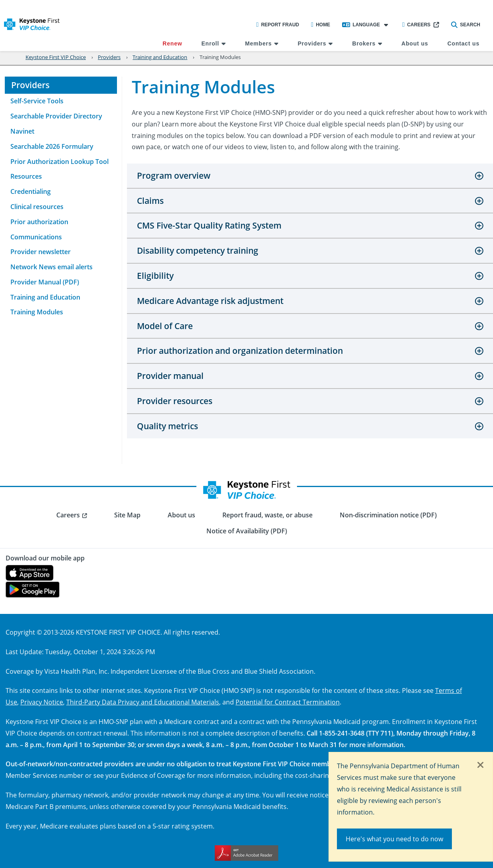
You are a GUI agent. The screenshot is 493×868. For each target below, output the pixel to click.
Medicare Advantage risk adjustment (210, 301)
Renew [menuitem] (172, 43)
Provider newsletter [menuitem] (41, 252)
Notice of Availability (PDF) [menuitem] (247, 531)
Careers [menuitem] (68, 515)
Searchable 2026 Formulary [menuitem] (52, 146)
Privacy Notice (42, 702)
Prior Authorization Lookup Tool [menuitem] (59, 162)
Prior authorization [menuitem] (39, 222)
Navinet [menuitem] (22, 131)
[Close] (481, 765)
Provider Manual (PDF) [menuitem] (45, 282)
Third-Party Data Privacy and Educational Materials (143, 702)
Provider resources (175, 401)
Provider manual (170, 376)
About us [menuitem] (415, 43)
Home (321, 25)
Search (466, 25)
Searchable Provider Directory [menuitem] (56, 116)
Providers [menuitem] (312, 43)
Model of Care (165, 326)
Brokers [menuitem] (364, 43)
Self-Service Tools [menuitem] (37, 101)
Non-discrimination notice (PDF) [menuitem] (388, 515)
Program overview (174, 176)
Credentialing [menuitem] (31, 191)
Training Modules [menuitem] (37, 312)
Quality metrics (167, 426)
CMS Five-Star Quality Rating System (209, 225)
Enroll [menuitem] (210, 43)
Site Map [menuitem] (127, 515)
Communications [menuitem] (36, 237)
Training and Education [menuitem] (45, 297)
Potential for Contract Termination (288, 702)
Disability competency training (198, 251)
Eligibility (155, 276)
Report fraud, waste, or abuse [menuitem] (267, 515)
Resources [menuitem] (26, 176)
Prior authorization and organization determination (240, 351)
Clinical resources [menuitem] (37, 207)
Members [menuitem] (258, 43)
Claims (150, 201)
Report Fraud (278, 25)
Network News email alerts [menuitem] (51, 267)
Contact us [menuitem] (463, 43)
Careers (417, 25)
